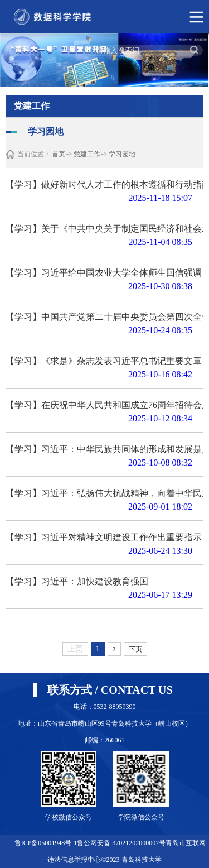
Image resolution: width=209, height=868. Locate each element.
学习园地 (122, 154)
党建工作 (87, 154)
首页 (59, 154)
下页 (135, 649)
